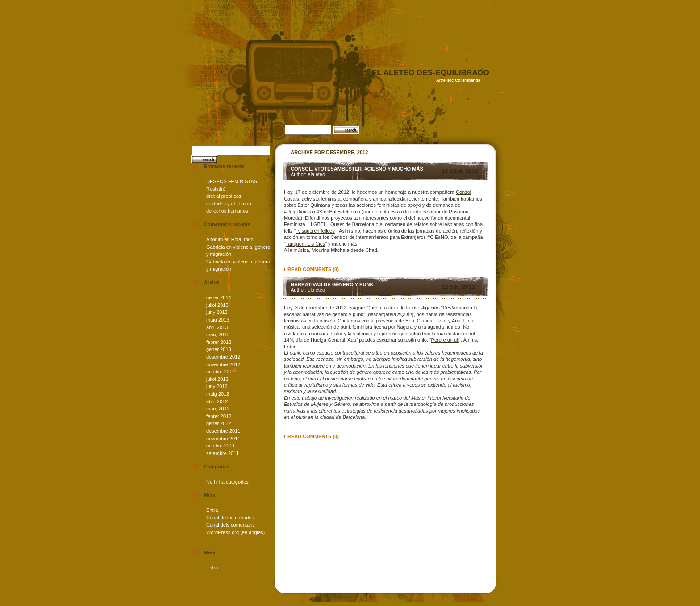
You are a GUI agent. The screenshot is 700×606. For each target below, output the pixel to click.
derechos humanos (227, 211)
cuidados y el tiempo (229, 204)
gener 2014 (219, 297)
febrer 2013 (219, 342)
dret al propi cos (224, 196)
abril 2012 (217, 401)
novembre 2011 (223, 439)
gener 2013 (219, 349)
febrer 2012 (219, 416)
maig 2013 (218, 320)
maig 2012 (218, 394)
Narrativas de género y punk (332, 284)
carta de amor (425, 212)
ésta (395, 212)
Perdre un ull (445, 340)
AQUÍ (403, 314)
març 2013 (218, 334)
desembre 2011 (223, 431)
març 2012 (218, 409)
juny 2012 (217, 386)
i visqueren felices (315, 231)
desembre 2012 (223, 357)
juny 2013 (217, 312)
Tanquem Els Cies (306, 244)
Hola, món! (243, 239)
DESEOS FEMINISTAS (232, 181)
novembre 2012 (223, 364)
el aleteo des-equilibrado (431, 72)
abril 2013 (217, 327)
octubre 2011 (221, 446)
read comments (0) (313, 269)
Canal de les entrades (230, 518)
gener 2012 (219, 423)
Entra (212, 510)
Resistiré (216, 189)
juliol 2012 (217, 379)
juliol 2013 (217, 305)
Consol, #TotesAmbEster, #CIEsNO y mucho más (357, 169)
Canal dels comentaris (231, 525)
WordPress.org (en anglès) (235, 532)
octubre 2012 (221, 372)
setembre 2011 (223, 453)
